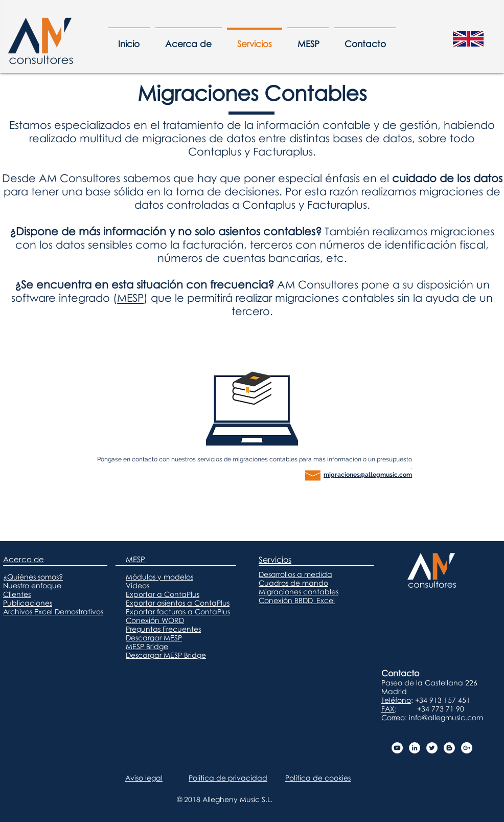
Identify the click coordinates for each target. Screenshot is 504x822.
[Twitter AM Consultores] (432, 748)
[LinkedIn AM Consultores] (415, 748)
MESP (130, 298)
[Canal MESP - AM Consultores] (397, 748)
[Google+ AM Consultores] (467, 748)
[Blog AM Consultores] (449, 748)
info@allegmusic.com (446, 717)
